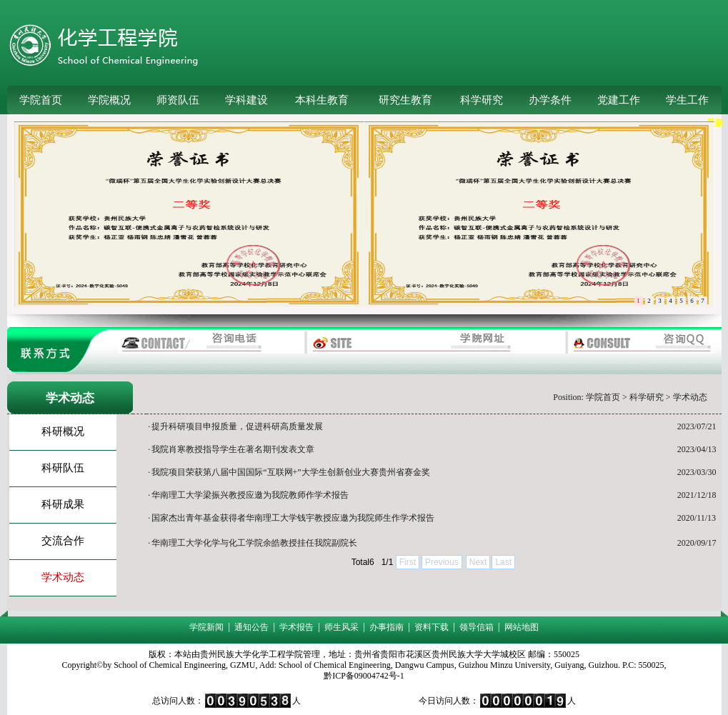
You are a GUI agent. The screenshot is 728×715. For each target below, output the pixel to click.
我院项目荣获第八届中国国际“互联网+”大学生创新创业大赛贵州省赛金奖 (290, 472)
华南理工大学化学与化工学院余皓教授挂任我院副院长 (254, 543)
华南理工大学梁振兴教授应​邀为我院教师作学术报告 (250, 495)
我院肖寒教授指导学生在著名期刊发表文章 (233, 449)
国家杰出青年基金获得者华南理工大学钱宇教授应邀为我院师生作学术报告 (293, 518)
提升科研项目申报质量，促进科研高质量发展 (237, 426)
